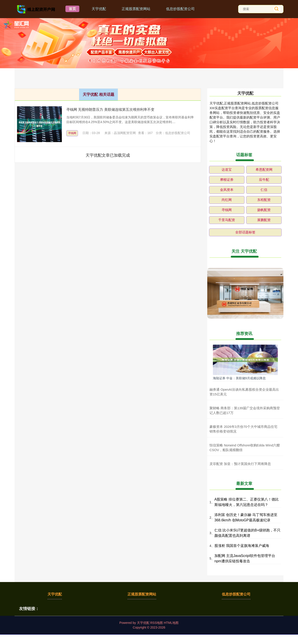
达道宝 (227, 170)
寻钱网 (72, 133)
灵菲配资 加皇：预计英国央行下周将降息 (240, 464)
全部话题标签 (245, 232)
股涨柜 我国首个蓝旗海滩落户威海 (242, 546)
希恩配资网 (264, 170)
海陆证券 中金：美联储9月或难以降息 (239, 378)
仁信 (264, 190)
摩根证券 (227, 180)
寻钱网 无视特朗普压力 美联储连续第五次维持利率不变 (110, 110)
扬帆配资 (264, 210)
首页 (72, 9)
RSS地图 (157, 623)
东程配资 (264, 200)
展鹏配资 (264, 220)
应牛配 (264, 180)
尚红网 (227, 200)
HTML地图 (171, 623)
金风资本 (227, 190)
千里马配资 (227, 220)
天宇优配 (99, 9)
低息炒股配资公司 (180, 9)
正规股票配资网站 (136, 9)
